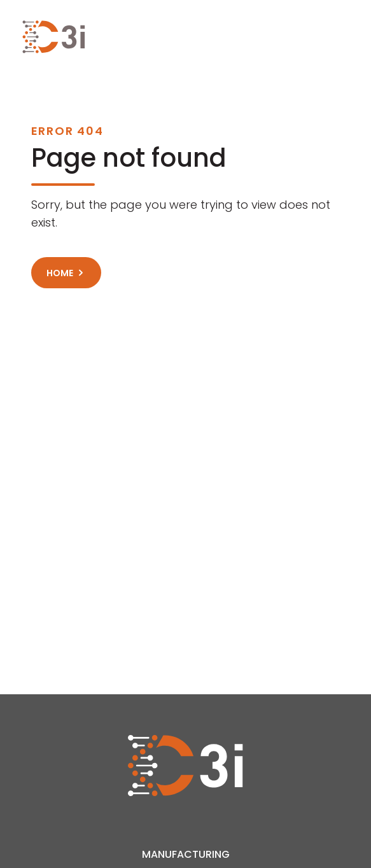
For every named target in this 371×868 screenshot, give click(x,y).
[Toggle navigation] (342, 37)
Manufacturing (186, 854)
